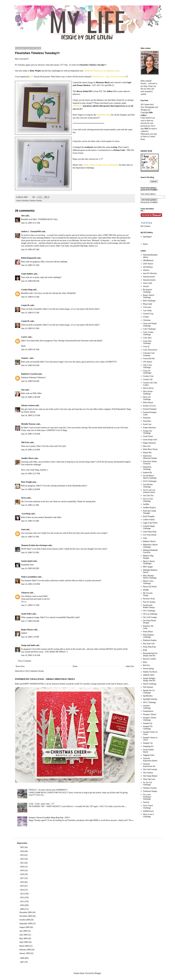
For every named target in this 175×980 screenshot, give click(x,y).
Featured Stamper (150, 409)
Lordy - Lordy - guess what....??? (41, 804)
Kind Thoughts (149, 516)
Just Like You (148, 496)
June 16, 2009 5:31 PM (30, 537)
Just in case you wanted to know (149, 491)
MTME (146, 590)
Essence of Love (149, 406)
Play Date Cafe (149, 644)
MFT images (148, 567)
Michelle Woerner (29, 424)
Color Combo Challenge (148, 333)
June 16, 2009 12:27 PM (31, 474)
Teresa (24, 498)
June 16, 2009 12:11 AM (31, 223)
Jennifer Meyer (27, 458)
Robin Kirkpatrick (29, 258)
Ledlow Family (149, 520)
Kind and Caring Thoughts (149, 512)
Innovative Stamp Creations (150, 463)
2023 (22, 855)
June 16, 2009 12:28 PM (31, 489)
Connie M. (25, 305)
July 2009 (23, 931)
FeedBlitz (154, 202)
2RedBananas (148, 260)
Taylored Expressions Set (149, 765)
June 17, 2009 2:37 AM (30, 605)
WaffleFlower (148, 811)
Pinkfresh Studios (150, 640)
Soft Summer (148, 687)
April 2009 (24, 942)
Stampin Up (148, 723)
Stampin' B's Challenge (148, 728)
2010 (22, 905)
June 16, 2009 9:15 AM (30, 313)
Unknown (25, 593)
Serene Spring (148, 669)
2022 (22, 859)
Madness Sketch (149, 541)
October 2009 (25, 920)
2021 (22, 863)
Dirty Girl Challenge (147, 398)
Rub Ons (146, 665)
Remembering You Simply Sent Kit (150, 654)
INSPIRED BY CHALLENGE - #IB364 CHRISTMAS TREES (45, 679)
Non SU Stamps (149, 602)
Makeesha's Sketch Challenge (150, 546)
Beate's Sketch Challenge (149, 296)
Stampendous (148, 711)
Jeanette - (25, 358)
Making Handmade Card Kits (150, 551)
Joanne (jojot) (27, 561)
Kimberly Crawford (29, 374)
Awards (146, 286)
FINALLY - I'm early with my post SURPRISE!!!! (48, 790)
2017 (22, 878)
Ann (23, 390)
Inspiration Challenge (147, 468)
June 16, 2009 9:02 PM (30, 568)
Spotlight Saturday (150, 699)
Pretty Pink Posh (149, 647)
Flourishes (25, 201)
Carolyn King (27, 290)
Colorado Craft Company (149, 354)
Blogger (98, 973)
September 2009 (26, 924)
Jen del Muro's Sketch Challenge (150, 477)
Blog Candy (148, 304)
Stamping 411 (148, 746)
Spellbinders (148, 696)
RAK (145, 650)
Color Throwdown (150, 350)
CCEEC (146, 317)
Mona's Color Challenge (148, 582)
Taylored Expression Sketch (150, 759)
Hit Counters (146, 226)
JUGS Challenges (150, 481)
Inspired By (148, 472)
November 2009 (26, 916)
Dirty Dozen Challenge (148, 393)
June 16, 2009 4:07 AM (30, 250)
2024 (22, 851)
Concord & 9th (149, 359)
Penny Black (148, 632)
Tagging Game (149, 755)
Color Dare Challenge (147, 342)
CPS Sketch (148, 362)
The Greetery (148, 773)
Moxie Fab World (150, 587)
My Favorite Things (148, 594)
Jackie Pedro (26, 614)
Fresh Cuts (147, 424)
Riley (145, 662)
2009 (22, 909)
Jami (23, 530)
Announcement (149, 277)
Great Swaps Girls (150, 440)
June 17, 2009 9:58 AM (30, 621)
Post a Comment (25, 661)
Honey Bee (147, 453)
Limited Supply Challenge (149, 527)
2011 (22, 901)
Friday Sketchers (149, 428)
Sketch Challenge (150, 684)
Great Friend (148, 436)
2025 (22, 847)
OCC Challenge (149, 611)
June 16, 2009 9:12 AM (30, 297)
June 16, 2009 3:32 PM (30, 521)
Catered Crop (148, 314)
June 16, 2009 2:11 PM (30, 505)
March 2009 (24, 946)
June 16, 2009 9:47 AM (30, 350)
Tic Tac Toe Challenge (147, 784)
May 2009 (24, 938)
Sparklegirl (147, 237)
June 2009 (24, 935)
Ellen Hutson (148, 402)
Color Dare (147, 338)
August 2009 (25, 927)
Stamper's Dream (150, 714)
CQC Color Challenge (147, 366)
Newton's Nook (149, 599)
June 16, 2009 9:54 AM (30, 365)
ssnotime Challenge (147, 707)
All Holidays (148, 267)
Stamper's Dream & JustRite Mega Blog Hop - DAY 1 (49, 818)
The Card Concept (150, 769)
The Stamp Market (150, 776)
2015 (22, 886)
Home (75, 666)
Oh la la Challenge (150, 614)
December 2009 (26, 912)
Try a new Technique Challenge (147, 797)
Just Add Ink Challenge (148, 486)
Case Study (147, 310)
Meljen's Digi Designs (148, 557)
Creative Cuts (148, 376)
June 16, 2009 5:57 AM (30, 265)
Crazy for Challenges (147, 372)
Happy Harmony (149, 443)
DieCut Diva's (148, 388)
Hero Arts (147, 446)
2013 (22, 894)
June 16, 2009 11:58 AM (31, 434)
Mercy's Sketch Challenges (149, 562)
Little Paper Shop (150, 532)
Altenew (146, 270)
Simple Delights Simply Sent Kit (149, 680)
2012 (22, 898)
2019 (22, 870)
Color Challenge (149, 329)
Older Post (130, 666)
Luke (145, 538)
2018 (22, 874)
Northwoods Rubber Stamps (149, 606)
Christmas (147, 320)
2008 (22, 958)
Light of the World (150, 523)
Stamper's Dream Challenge (150, 719)
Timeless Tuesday (36, 201)
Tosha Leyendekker (29, 577)
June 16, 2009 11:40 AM (31, 397)
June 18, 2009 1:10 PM (30, 637)
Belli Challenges (149, 301)
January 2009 (25, 953)
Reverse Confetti (149, 659)
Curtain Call (148, 379)
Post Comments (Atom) (35, 671)
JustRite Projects (149, 508)
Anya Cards (148, 283)
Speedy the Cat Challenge (149, 692)
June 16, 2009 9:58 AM (30, 381)
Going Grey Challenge (148, 432)
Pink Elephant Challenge (148, 636)
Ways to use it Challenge (148, 815)
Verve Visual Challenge (148, 807)
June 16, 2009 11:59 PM (31, 584)
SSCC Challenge (150, 702)
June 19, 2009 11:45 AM (31, 655)
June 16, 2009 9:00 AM (30, 281)
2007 (22, 962)
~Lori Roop (26, 514)
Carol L (24, 337)
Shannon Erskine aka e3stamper (34, 545)
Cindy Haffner (27, 274)
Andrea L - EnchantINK (31, 231)
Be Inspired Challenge (147, 291)
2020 (22, 867)
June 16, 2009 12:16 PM (31, 450)
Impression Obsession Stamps (150, 457)
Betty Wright (27, 482)
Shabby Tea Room (150, 672)
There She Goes (149, 779)
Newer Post (20, 666)
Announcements (149, 280)
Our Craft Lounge (150, 617)
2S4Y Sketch (148, 264)
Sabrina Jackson (28, 405)
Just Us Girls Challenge (148, 500)
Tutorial (146, 802)
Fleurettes (147, 418)
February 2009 (25, 950)
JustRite (146, 504)
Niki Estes (25, 442)
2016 (22, 882)
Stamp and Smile (28, 645)
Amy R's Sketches (150, 273)
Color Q (146, 347)
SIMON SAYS (149, 675)
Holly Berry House (150, 449)
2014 (22, 890)
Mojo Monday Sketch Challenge (150, 577)
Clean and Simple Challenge (150, 325)
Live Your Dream (150, 535)
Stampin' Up (148, 743)
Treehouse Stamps (150, 791)
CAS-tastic (147, 307)
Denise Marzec (27, 630)
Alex (23, 216)
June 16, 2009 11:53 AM (31, 415)
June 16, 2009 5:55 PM (30, 553)
